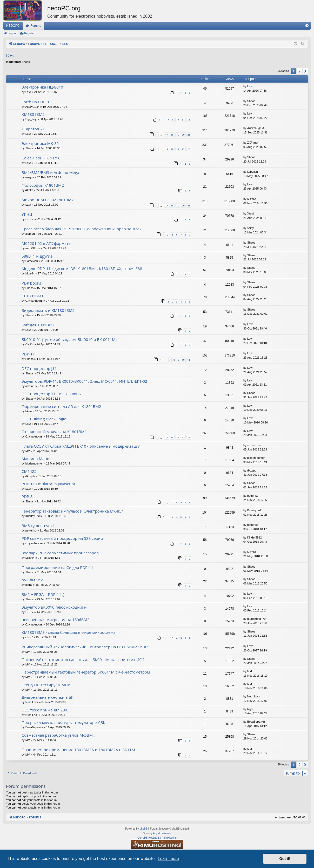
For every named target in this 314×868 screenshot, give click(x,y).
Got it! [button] (285, 859)
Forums (36, 26)
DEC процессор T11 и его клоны (52, 394)
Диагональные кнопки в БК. (48, 697)
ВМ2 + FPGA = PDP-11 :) (43, 594)
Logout (12, 33)
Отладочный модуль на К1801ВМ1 (54, 432)
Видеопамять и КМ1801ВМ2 (48, 310)
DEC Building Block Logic (44, 419)
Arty (155, 833)
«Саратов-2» (33, 129)
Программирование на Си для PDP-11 (57, 567)
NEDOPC (13, 26)
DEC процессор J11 (39, 368)
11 (183, 120)
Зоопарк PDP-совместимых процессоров (60, 553)
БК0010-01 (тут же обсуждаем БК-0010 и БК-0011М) (69, 339)
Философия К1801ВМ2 (43, 185)
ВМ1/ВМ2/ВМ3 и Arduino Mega (50, 172)
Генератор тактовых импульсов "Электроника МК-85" (72, 511)
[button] (305, 71)
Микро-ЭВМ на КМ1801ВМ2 (48, 200)
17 (166, 135)
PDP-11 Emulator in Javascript (48, 484)
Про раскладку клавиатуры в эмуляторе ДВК (64, 722)
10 (178, 120)
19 (178, 135)
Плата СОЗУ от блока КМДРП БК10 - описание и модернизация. (82, 446)
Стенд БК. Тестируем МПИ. (47, 685)
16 (178, 437)
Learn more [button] (168, 859)
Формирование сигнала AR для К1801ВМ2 (61, 406)
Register (29, 33)
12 (189, 120)
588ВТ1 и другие (37, 256)
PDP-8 (27, 496)
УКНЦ (27, 214)
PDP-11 (28, 354)
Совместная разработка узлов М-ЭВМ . (58, 735)
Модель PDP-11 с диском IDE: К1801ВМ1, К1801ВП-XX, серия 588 (82, 268)
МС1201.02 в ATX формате (46, 243)
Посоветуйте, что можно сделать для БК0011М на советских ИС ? (83, 660)
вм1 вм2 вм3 (34, 580)
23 (189, 149)
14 (166, 437)
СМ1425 (29, 471)
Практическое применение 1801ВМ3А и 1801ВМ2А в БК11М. (79, 750)
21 (189, 135)
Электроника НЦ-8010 (42, 87)
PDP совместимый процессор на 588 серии (62, 538)
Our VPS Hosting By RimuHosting (157, 838)
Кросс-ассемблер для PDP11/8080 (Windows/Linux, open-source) (81, 229)
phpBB (144, 829)
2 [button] (299, 71)
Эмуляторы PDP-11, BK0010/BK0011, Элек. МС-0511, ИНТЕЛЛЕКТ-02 (84, 381)
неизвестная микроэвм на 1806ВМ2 (55, 620)
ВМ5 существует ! (38, 526)
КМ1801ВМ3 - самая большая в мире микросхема (68, 632)
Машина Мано (35, 459)
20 (183, 135)
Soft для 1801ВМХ (38, 325)
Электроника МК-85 (40, 143)
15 (172, 437)
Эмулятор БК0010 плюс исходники (54, 607)
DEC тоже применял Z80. (45, 710)
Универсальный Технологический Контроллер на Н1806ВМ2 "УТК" (85, 647)
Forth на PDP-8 (35, 102)
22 (183, 149)
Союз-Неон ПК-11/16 (41, 158)
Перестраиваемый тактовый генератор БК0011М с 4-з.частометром (86, 672)
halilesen (166, 833)
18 (172, 135)
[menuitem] (307, 26)
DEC (11, 55)
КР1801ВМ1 (32, 296)
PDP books (31, 283)
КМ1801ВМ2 (33, 114)
